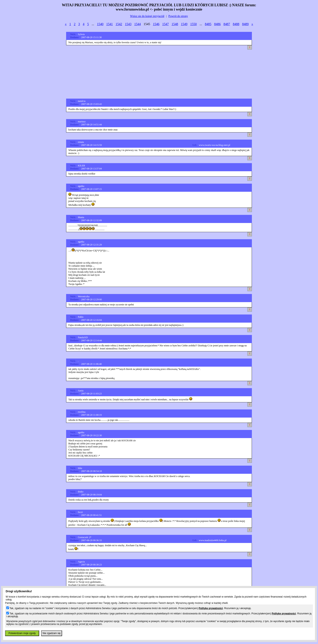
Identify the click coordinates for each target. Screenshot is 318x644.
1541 (110, 24)
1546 (156, 24)
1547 (165, 24)
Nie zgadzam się (52, 633)
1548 (175, 24)
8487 (227, 24)
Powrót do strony (178, 16)
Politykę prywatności (211, 608)
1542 (119, 24)
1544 (138, 24)
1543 (128, 24)
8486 (217, 24)
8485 (208, 24)
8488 (236, 24)
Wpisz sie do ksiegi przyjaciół (147, 16)
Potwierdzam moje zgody (22, 633)
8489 (245, 24)
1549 (184, 24)
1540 (100, 24)
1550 (193, 24)
